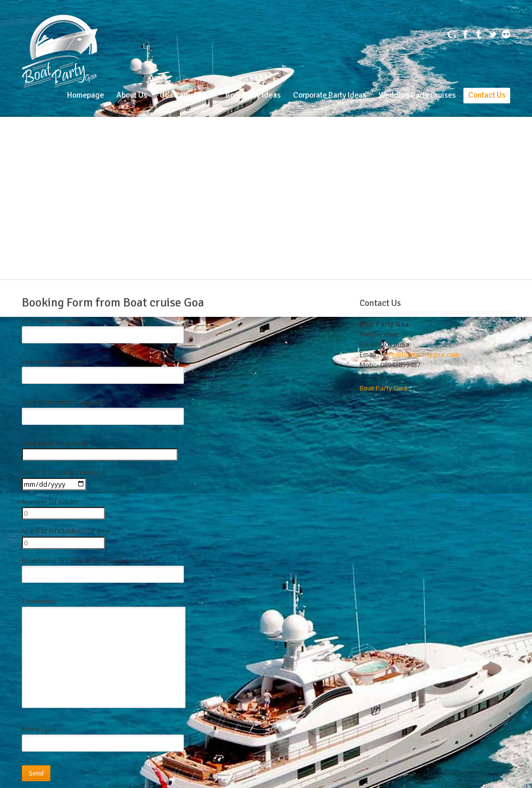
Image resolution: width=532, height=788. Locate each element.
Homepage (85, 95)
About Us (132, 95)
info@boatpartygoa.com (421, 354)
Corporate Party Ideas (330, 95)
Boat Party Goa (383, 388)
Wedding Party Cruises (417, 95)
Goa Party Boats (186, 95)
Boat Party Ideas (253, 95)
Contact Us (487, 95)
